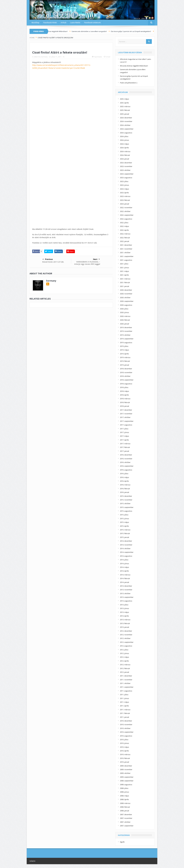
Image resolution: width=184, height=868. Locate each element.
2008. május (124, 796)
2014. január (125, 582)
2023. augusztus (126, 178)
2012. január (125, 672)
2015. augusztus (126, 511)
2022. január (125, 241)
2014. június (124, 563)
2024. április (124, 148)
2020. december (126, 290)
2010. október (125, 728)
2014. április (124, 571)
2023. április (124, 193)
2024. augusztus (126, 133)
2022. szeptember (127, 215)
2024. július (124, 136)
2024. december (126, 118)
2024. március (125, 151)
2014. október (125, 548)
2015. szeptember (127, 507)
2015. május (124, 522)
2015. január (125, 537)
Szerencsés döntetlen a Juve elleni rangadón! (94, 31)
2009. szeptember (127, 777)
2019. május (124, 350)
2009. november (126, 769)
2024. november (126, 121)
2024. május (124, 144)
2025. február (125, 110)
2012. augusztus (126, 646)
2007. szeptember (127, 826)
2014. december (126, 541)
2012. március (125, 665)
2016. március (125, 485)
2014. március (125, 575)
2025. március (125, 106)
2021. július (124, 264)
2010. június (124, 743)
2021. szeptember (127, 256)
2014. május (124, 567)
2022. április (124, 230)
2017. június (124, 432)
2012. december (126, 631)
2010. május (124, 747)
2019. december (126, 327)
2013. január (125, 627)
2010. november (126, 724)
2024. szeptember (127, 129)
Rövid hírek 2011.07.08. (53, 262)
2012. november (126, 635)
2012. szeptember (127, 642)
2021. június (124, 268)
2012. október (125, 638)
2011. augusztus (126, 691)
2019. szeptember (127, 339)
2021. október (125, 252)
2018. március (125, 399)
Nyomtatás (97, 57)
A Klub (64, 23)
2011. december (126, 676)
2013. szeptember (127, 597)
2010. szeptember (127, 732)
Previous (48, 259)
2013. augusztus (126, 601)
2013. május (124, 612)
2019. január (125, 365)
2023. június (124, 185)
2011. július (124, 695)
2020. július (124, 309)
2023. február (125, 200)
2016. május (124, 477)
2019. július (124, 346)
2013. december (126, 586)
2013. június (124, 608)
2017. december (126, 410)
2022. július (124, 223)
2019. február (125, 361)
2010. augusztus (126, 736)
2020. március (125, 316)
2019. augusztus (126, 342)
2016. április (124, 481)
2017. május (124, 436)
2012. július (124, 650)
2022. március (125, 234)
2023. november (126, 166)
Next (96, 259)
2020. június (124, 312)
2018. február (125, 402)
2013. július (124, 605)
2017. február (125, 447)
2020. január (125, 324)
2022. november (126, 208)
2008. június (124, 792)
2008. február (125, 807)
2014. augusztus (126, 556)
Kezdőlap (35, 23)
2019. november (126, 331)
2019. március (125, 357)
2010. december (126, 721)
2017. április (124, 440)
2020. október (125, 297)
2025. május (124, 99)
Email (107, 57)
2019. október (125, 335)
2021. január (125, 286)
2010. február (125, 758)
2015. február (125, 533)
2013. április (124, 616)
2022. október (125, 211)
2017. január (125, 451)
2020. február (125, 320)
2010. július (124, 740)
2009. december (126, 766)
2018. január (125, 406)
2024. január (125, 159)
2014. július (124, 560)
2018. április (124, 395)
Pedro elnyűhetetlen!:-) (129, 83)
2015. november (126, 500)
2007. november (126, 818)
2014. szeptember (127, 552)
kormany (44, 57)
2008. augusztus (126, 785)
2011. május (124, 702)
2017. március (125, 444)
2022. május (124, 226)
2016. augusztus (126, 470)
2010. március (125, 754)
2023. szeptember (127, 174)
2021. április (124, 275)
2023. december (126, 163)
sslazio (32, 861)
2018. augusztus (126, 384)
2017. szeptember (127, 421)
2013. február (125, 623)
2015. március (125, 530)
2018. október (125, 376)
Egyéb (122, 842)
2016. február (125, 489)
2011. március (125, 710)
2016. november (126, 459)
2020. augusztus (126, 305)
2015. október (125, 503)
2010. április (124, 751)
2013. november (126, 590)
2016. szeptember (127, 466)
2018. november (126, 372)
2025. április (124, 103)
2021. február (125, 282)
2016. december (126, 455)
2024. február (125, 155)
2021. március (125, 279)
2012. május (124, 657)
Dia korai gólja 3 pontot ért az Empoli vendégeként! (136, 31)
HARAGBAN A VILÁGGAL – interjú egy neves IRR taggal (87, 263)
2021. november (126, 249)
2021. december (126, 245)
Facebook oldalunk (92, 23)
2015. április (124, 526)
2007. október (125, 822)
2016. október (125, 462)
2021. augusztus (126, 260)
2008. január (125, 811)
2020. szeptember (127, 301)
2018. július (124, 387)
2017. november (126, 414)
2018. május (124, 391)
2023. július (124, 181)
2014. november (126, 545)
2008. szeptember (127, 781)
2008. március (125, 803)
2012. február (125, 668)
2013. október (125, 593)
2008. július (124, 788)
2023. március (125, 196)
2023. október (125, 170)
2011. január (125, 717)
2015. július (124, 515)
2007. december (126, 814)
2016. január (125, 492)
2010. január (125, 762)
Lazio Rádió (75, 23)
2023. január (125, 204)
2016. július (124, 474)
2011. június (124, 698)
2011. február (125, 713)
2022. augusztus (126, 219)
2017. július (124, 429)
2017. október (125, 417)
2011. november (126, 680)
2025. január (125, 114)
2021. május (124, 271)
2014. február (125, 578)
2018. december (126, 369)
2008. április (124, 799)
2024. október (125, 125)
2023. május (124, 189)
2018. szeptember (127, 380)
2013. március (125, 620)
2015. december (126, 496)
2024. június (124, 140)
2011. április (124, 706)
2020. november (126, 294)
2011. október (125, 683)
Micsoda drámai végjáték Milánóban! (58, 31)
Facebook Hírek (50, 23)
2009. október (125, 773)
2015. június (124, 519)
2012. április (124, 661)
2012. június (124, 653)
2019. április (124, 354)
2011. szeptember (127, 687)
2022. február (125, 238)
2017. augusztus (126, 425)
